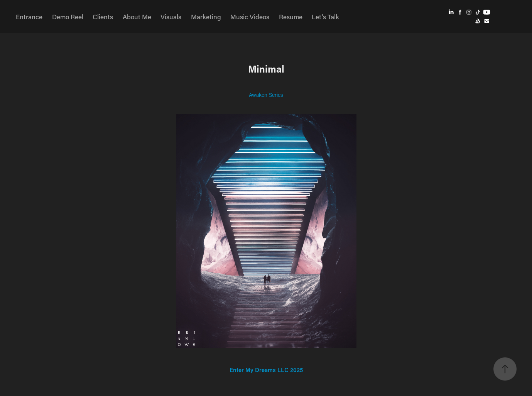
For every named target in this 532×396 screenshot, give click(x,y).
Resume (291, 17)
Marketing (206, 17)
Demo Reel (68, 17)
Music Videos (250, 17)
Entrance (29, 17)
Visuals (171, 17)
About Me (137, 17)
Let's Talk (325, 17)
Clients (103, 17)
